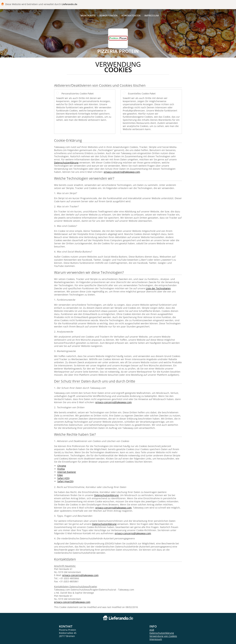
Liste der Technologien (158, 288)
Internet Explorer (67, 472)
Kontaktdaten (131, 15)
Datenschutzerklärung (66, 163)
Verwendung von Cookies (163, 636)
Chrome (62, 466)
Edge (60, 475)
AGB (152, 630)
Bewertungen (108, 15)
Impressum (152, 15)
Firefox (61, 469)
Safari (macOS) (65, 481)
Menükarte (88, 15)
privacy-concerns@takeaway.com (122, 172)
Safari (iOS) (63, 478)
